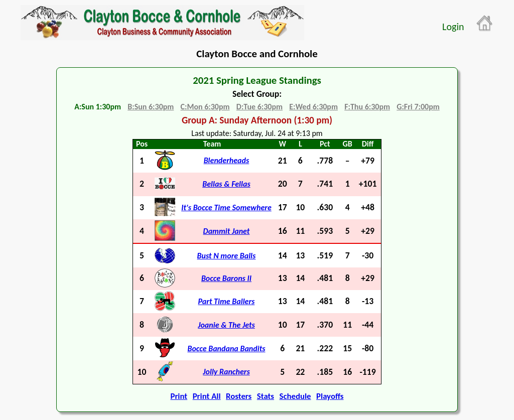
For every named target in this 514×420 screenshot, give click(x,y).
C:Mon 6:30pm (205, 107)
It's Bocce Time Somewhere (226, 207)
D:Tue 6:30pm (260, 107)
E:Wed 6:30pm (313, 107)
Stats (266, 396)
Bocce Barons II (226, 278)
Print (179, 396)
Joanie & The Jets (226, 325)
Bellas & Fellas (226, 184)
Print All (207, 396)
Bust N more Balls (227, 256)
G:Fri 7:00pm (418, 107)
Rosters (239, 396)
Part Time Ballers (227, 301)
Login (453, 27)
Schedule (295, 396)
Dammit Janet (227, 231)
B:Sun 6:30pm (151, 107)
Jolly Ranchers (226, 372)
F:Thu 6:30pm (367, 107)
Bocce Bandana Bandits (226, 348)
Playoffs (330, 396)
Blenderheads (227, 160)
